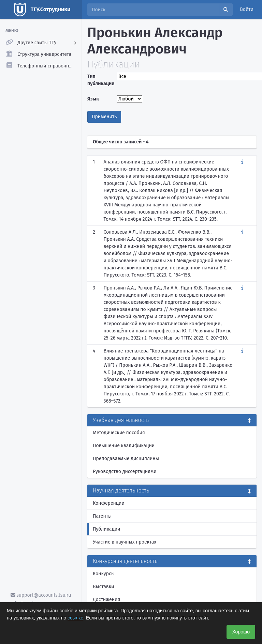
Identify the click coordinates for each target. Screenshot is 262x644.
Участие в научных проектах (125, 542)
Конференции (109, 503)
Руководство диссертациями (125, 472)
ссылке (75, 618)
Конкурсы (104, 574)
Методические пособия (119, 433)
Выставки (103, 587)
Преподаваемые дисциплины (126, 459)
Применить (104, 117)
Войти (247, 9)
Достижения (106, 600)
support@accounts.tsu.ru (41, 595)
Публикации (106, 529)
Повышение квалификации (124, 446)
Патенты (102, 516)
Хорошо (241, 632)
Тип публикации (100, 80)
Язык (93, 99)
